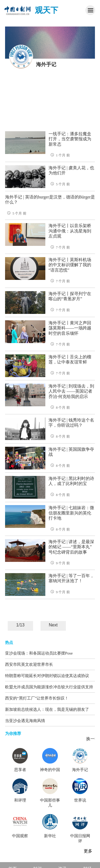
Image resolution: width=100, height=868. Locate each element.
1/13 (20, 625)
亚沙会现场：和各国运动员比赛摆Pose (39, 653)
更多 (88, 851)
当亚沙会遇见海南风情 (25, 721)
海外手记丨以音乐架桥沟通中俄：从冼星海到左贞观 (70, 231)
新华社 (50, 836)
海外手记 (80, 770)
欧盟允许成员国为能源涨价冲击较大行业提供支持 (49, 687)
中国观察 (20, 836)
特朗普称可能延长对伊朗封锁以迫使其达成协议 (47, 676)
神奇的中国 (50, 770)
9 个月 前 (59, 563)
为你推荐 (13, 734)
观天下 (47, 10)
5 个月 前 (59, 184)
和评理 (20, 800)
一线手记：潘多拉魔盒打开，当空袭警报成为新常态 (70, 139)
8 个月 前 (59, 408)
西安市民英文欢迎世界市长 (29, 664)
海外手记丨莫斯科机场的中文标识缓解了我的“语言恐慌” (70, 265)
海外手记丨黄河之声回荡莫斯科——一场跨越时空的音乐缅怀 (70, 328)
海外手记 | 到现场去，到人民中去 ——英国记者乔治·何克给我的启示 (71, 391)
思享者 (20, 770)
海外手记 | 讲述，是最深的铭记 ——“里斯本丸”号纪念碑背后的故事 (71, 547)
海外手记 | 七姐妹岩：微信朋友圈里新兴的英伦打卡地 (71, 513)
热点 (9, 642)
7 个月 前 (59, 247)
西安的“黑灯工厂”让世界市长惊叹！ (37, 698)
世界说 (80, 800)
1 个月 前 (59, 155)
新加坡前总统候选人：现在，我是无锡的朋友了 (47, 709)
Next (53, 625)
